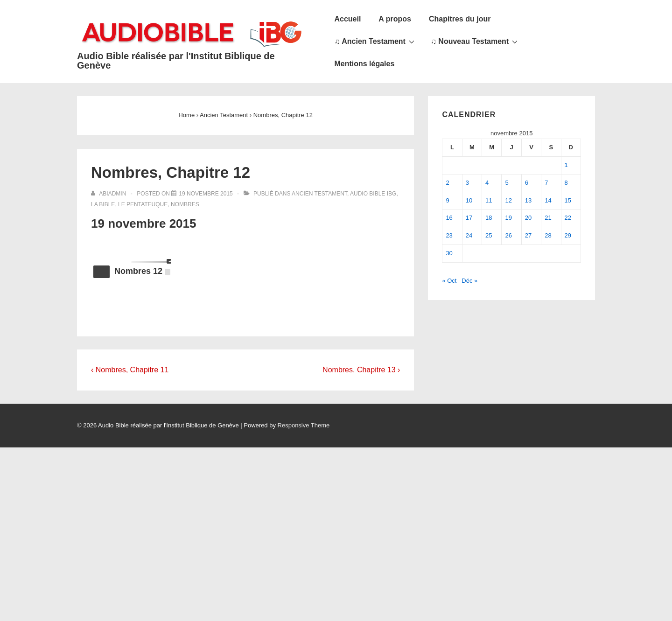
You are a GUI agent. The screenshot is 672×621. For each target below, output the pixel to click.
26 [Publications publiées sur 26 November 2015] (508, 235)
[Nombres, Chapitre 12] (206, 194)
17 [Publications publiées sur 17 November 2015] (469, 218)
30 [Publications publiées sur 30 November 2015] (449, 253)
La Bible (103, 204)
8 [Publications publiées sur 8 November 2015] (566, 183)
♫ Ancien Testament (375, 41)
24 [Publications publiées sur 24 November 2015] (469, 235)
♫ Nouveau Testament (475, 41)
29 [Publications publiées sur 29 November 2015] (568, 235)
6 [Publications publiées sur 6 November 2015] (527, 183)
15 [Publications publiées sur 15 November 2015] (568, 200)
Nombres (185, 204)
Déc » (469, 281)
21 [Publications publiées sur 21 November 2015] (548, 218)
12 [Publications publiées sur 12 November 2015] (508, 200)
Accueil (347, 19)
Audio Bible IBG (373, 194)
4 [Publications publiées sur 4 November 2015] (487, 183)
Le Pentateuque (143, 204)
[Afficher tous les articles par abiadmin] (109, 194)
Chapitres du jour (460, 19)
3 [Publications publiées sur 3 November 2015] (467, 183)
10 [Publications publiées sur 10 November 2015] (469, 200)
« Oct (449, 281)
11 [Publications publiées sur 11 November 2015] (489, 200)
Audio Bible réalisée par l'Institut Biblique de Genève (176, 61)
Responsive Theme (304, 425)
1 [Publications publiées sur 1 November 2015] (566, 165)
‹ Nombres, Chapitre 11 (130, 370)
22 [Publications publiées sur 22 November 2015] (568, 218)
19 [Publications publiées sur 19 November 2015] (508, 218)
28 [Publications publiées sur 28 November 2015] (548, 235)
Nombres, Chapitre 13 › (361, 370)
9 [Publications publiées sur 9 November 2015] (447, 200)
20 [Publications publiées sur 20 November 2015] (528, 218)
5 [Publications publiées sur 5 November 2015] (507, 183)
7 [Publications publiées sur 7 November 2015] (546, 183)
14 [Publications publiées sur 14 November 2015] (548, 200)
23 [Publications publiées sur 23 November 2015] (449, 235)
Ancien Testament (319, 194)
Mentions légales (364, 64)
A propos (395, 19)
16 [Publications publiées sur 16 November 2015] (449, 218)
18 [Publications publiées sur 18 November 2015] (489, 218)
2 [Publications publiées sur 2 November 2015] (447, 183)
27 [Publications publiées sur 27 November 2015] (528, 235)
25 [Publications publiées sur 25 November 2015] (489, 235)
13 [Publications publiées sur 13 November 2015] (528, 200)
